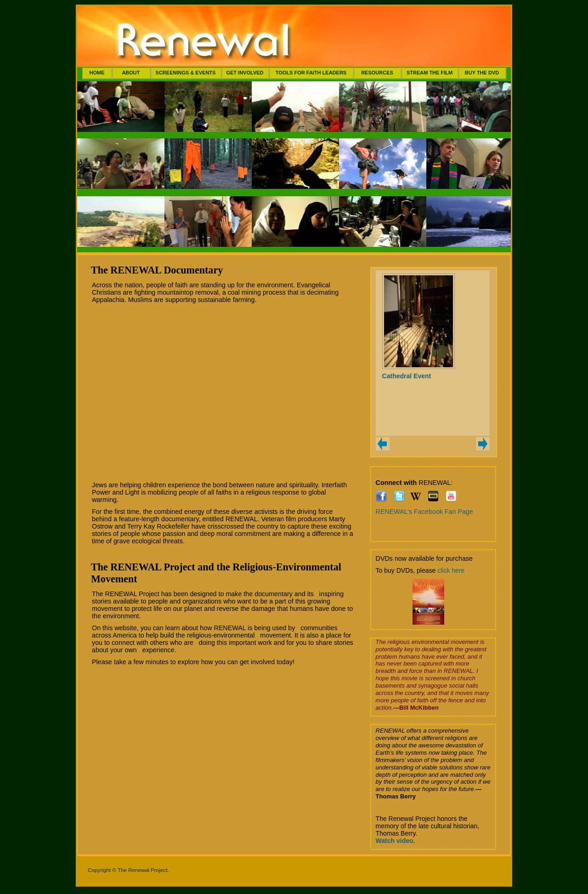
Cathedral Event (407, 376)
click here (451, 570)
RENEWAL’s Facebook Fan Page (424, 512)
